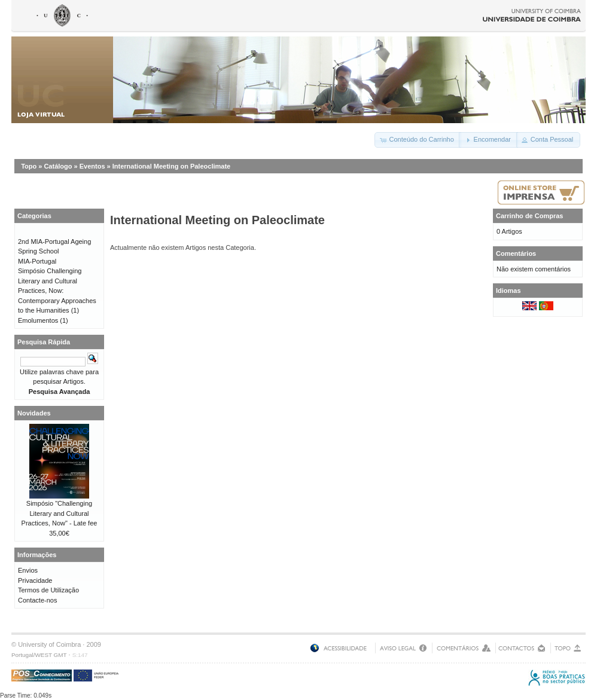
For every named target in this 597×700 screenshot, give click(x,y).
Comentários (516, 253)
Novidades (34, 413)
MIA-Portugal (37, 261)
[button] (418, 140)
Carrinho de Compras (529, 216)
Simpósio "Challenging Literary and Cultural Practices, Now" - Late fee (60, 513)
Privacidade (35, 580)
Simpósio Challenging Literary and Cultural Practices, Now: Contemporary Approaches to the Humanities (57, 291)
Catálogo (58, 166)
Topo (29, 166)
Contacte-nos (37, 600)
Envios (28, 570)
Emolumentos (38, 320)
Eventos (92, 166)
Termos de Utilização (48, 590)
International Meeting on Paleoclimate (171, 166)
